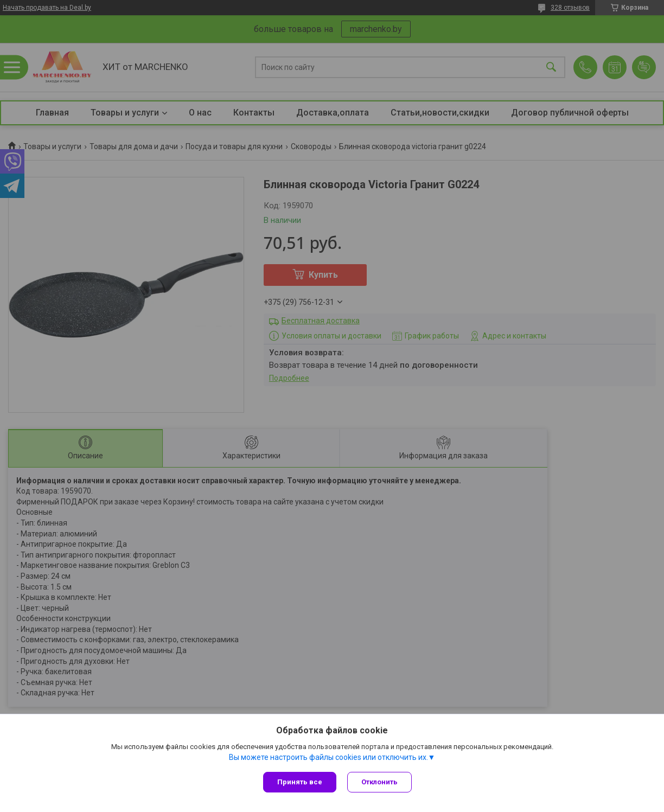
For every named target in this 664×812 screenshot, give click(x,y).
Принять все (300, 782)
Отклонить (379, 782)
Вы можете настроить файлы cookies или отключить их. (328, 757)
